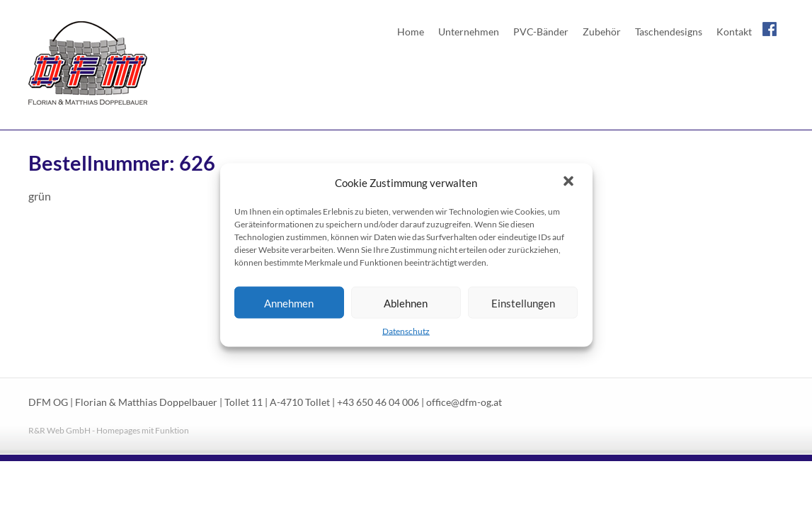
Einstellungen (523, 302)
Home (411, 32)
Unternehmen (469, 32)
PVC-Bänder (541, 32)
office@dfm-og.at (464, 402)
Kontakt (734, 32)
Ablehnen (406, 302)
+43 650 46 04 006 (378, 402)
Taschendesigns (669, 32)
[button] (570, 183)
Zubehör (602, 32)
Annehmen (289, 302)
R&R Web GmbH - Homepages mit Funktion (109, 430)
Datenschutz (406, 331)
